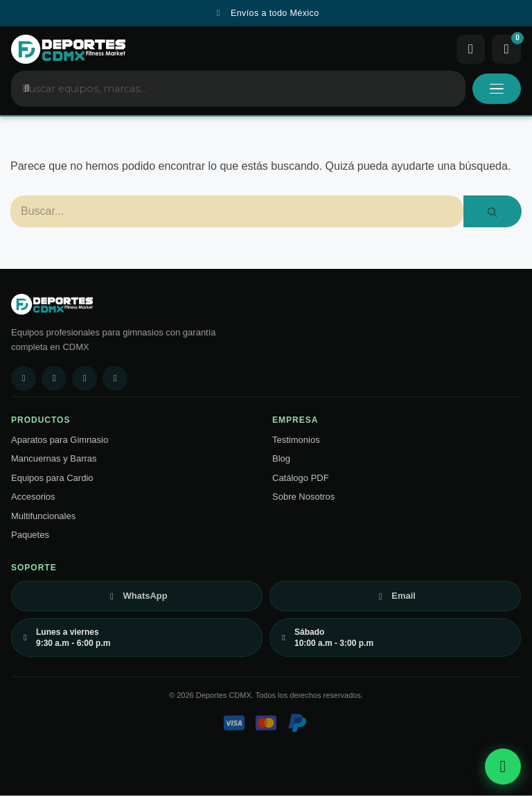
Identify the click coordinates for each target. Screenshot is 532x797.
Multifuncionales (43, 517)
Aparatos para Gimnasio (60, 441)
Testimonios (296, 441)
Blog (281, 460)
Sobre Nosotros (303, 498)
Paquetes (30, 536)
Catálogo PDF (301, 479)
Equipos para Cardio (52, 479)
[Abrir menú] (497, 90)
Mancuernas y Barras (54, 460)
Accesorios (33, 498)
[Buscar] (237, 213)
